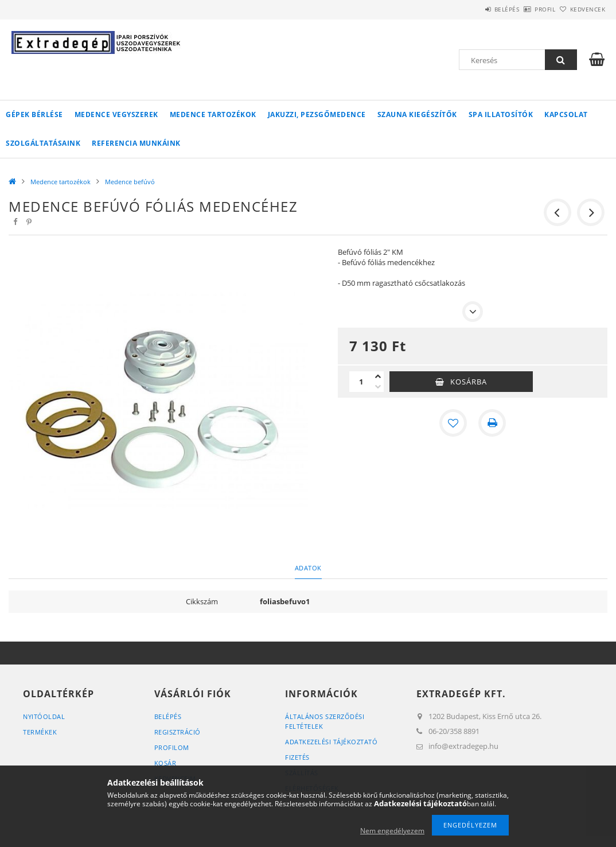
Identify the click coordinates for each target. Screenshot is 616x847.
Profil (526, 9)
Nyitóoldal (44, 716)
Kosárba (469, 382)
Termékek (40, 732)
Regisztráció (178, 732)
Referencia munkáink (136, 143)
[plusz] (378, 376)
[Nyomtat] (492, 423)
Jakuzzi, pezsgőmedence (317, 114)
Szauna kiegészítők (417, 114)
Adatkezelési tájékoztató (331, 742)
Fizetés (297, 757)
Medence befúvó (130, 182)
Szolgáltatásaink (43, 143)
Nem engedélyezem (392, 831)
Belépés (475, 9)
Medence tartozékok (213, 114)
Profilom (172, 747)
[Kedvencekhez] (453, 423)
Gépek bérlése (34, 114)
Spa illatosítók (501, 114)
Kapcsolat (566, 114)
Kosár (165, 763)
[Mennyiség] (361, 382)
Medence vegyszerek (116, 114)
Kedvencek (582, 9)
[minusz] (378, 387)
